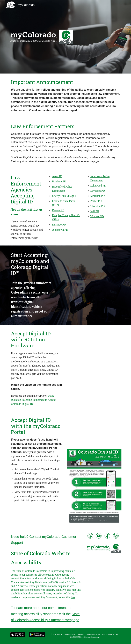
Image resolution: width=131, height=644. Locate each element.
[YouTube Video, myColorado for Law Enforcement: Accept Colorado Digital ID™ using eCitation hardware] (94, 344)
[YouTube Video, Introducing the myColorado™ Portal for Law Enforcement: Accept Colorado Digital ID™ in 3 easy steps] (94, 431)
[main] (65, 96)
